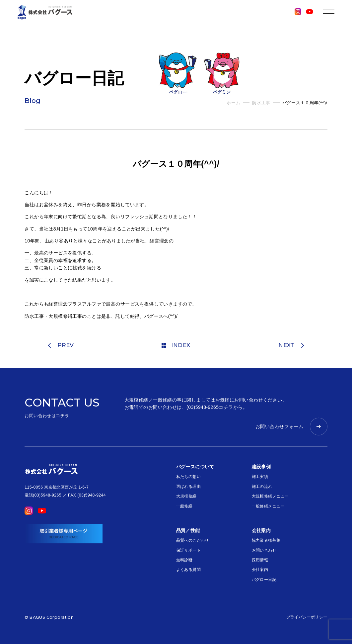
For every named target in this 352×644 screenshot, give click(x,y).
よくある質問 (189, 570)
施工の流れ (262, 487)
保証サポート (189, 550)
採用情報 (260, 560)
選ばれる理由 (189, 487)
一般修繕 (184, 506)
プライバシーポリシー (307, 617)
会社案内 (260, 570)
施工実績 (260, 477)
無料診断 (184, 560)
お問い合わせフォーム (279, 426)
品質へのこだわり (193, 540)
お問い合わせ (264, 550)
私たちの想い (189, 477)
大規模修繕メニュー (270, 496)
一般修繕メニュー (268, 506)
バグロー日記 (264, 580)
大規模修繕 (186, 496)
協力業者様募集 (266, 540)
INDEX (176, 345)
